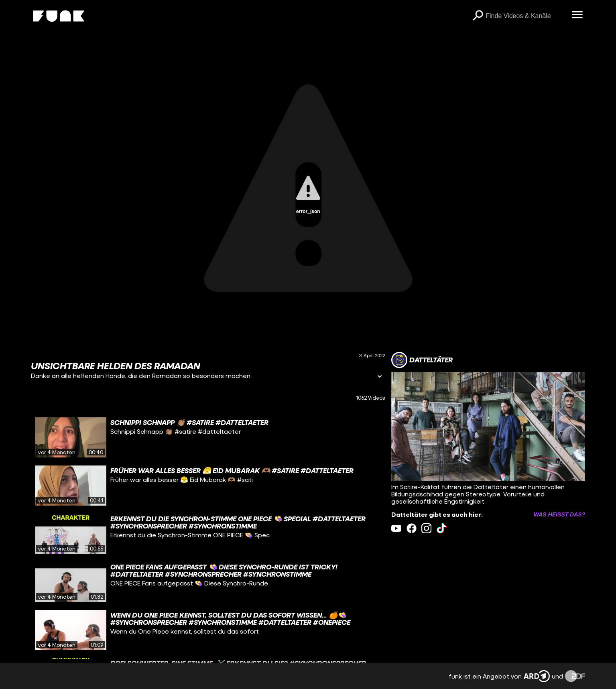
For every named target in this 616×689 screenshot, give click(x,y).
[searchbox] (526, 16)
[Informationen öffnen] (380, 377)
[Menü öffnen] (577, 15)
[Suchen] (478, 16)
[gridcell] (208, 437)
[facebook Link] (412, 528)
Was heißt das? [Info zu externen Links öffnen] (559, 514)
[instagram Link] (426, 528)
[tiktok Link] (442, 528)
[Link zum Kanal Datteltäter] (422, 360)
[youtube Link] (396, 528)
